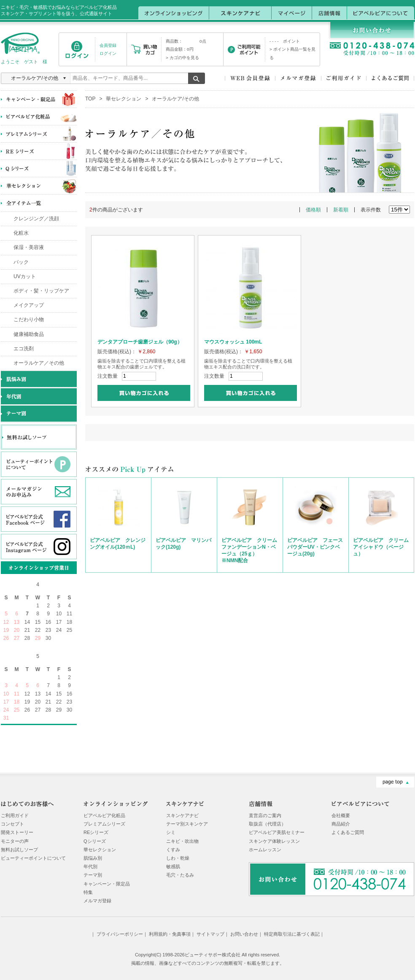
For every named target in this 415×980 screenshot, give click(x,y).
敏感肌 (173, 866)
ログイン (108, 53)
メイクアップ (29, 305)
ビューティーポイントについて (33, 858)
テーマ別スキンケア (187, 824)
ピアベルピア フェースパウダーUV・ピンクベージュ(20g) (315, 547)
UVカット (25, 276)
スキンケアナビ (182, 815)
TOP (90, 99)
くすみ (173, 850)
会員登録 (108, 45)
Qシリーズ (95, 841)
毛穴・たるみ (180, 875)
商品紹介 (341, 824)
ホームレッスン (265, 850)
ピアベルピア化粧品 (104, 815)
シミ (171, 832)
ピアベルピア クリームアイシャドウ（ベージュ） (381, 547)
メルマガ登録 (97, 901)
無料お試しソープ (19, 850)
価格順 (313, 210)
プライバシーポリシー (120, 934)
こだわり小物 (29, 319)
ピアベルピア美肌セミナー (277, 832)
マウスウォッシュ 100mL (233, 342)
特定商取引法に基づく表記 (292, 934)
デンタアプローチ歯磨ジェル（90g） (140, 342)
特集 (88, 892)
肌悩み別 (93, 858)
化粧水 (21, 233)
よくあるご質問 (348, 832)
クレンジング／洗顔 (36, 219)
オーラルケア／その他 (39, 363)
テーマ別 (93, 875)
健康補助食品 (29, 334)
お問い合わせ (244, 934)
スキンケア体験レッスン (274, 841)
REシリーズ (96, 832)
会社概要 (341, 815)
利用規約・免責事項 (170, 934)
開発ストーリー (17, 832)
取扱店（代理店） (267, 824)
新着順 (341, 210)
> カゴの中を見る (182, 58)
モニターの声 (15, 841)
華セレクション (124, 99)
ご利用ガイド (15, 815)
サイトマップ (210, 934)
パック (21, 262)
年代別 (90, 866)
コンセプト (12, 824)
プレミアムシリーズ (104, 824)
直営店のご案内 (265, 815)
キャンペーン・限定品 (107, 884)
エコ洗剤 (24, 349)
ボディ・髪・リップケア (41, 291)
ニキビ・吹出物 (182, 841)
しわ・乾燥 (178, 858)
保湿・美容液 (29, 247)
